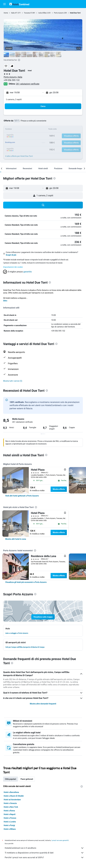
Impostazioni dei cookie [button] (13, 267)
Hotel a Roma (9, 811)
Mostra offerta (59, 489)
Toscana (27, 13)
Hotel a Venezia (10, 803)
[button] (4, 4)
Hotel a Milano (10, 829)
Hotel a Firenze (10, 818)
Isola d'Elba (42, 13)
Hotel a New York (11, 807)
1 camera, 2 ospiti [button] (14, 99)
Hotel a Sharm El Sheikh (14, 796)
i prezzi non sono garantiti (60, 840)
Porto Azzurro (59, 13)
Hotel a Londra (10, 822)
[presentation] (19, 60)
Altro (5, 301)
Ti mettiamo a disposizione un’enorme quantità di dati (44, 853)
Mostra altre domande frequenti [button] (43, 704)
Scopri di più (11, 255)
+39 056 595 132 (12, 80)
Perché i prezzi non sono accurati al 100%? (44, 857)
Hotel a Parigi (9, 825)
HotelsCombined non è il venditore (44, 848)
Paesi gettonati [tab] (27, 779)
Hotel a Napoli (10, 814)
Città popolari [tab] (11, 779)
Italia (13, 13)
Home (6, 13)
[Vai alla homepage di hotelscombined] (19, 4)
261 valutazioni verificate (28, 84)
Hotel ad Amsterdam (12, 800)
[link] (22, 496)
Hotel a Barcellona (11, 792)
